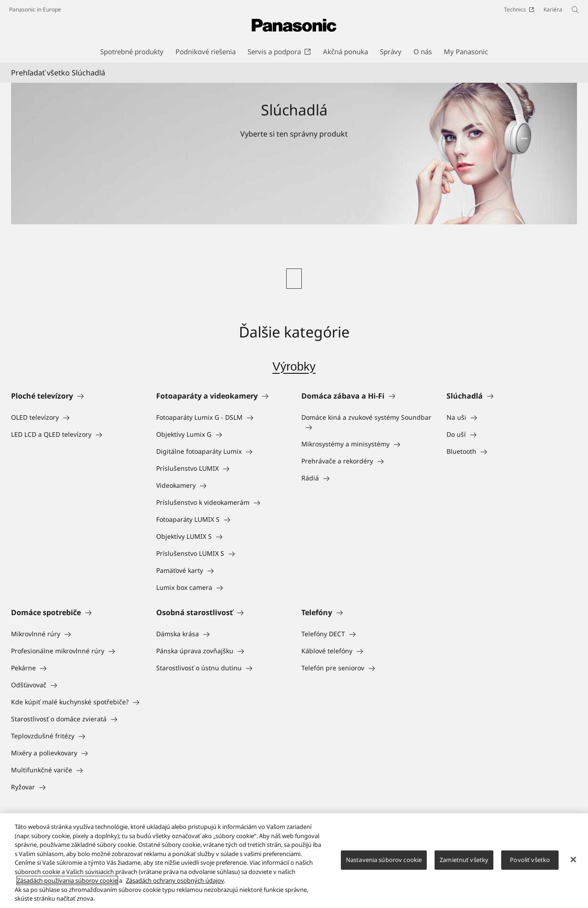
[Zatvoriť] (573, 862)
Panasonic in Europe (35, 9)
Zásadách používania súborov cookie (67, 884)
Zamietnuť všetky (464, 862)
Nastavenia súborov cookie (384, 862)
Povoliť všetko (530, 862)
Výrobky (294, 366)
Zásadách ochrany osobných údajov (175, 884)
